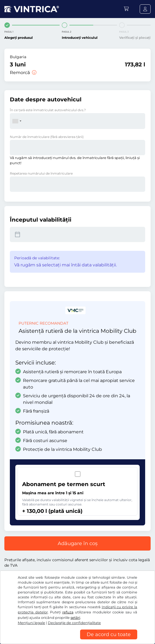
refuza (68, 612)
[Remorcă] (34, 73)
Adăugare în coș (78, 543)
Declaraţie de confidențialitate (74, 623)
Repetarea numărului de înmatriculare (41, 173)
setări (75, 618)
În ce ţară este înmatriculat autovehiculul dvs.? (48, 110)
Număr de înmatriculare (47, 137)
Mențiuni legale (31, 623)
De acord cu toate (109, 634)
